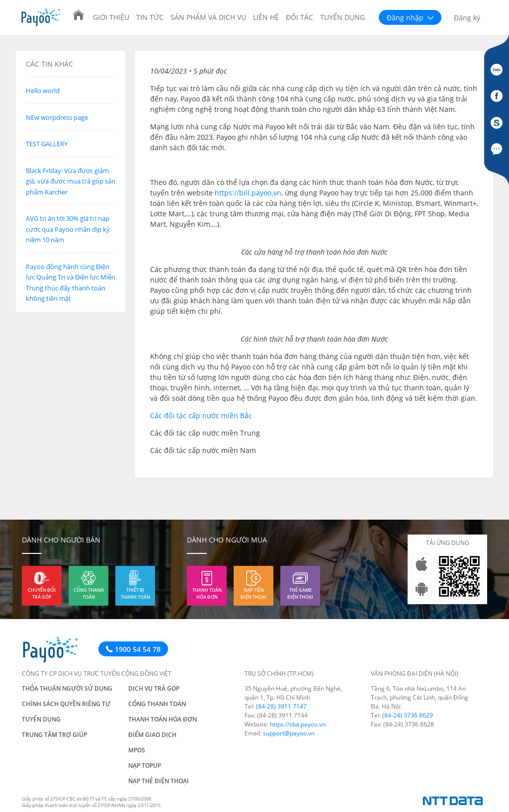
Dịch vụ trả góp (154, 688)
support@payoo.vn (289, 733)
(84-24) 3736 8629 (408, 715)
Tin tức (150, 17)
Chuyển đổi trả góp (42, 593)
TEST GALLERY (47, 144)
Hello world (43, 90)
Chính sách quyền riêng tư (66, 704)
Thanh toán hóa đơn (207, 593)
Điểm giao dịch (152, 735)
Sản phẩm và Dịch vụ (208, 17)
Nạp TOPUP (145, 766)
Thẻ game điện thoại (300, 593)
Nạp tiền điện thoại (254, 593)
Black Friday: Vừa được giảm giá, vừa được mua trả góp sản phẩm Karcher (71, 181)
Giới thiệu (111, 17)
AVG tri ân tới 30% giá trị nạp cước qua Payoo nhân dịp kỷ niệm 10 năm (68, 229)
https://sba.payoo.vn (298, 724)
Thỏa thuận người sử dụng (67, 688)
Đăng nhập (410, 18)
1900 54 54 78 (133, 649)
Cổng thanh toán (89, 593)
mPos (137, 750)
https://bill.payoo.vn (248, 193)
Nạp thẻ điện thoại (159, 781)
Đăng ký (467, 18)
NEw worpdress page (57, 117)
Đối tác (299, 17)
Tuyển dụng (342, 17)
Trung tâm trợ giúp (54, 735)
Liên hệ (266, 17)
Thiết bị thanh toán (135, 593)
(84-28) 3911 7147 (281, 706)
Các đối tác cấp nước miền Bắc (201, 415)
